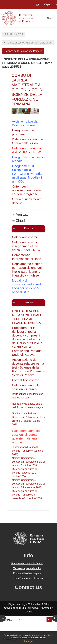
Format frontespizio (26, 380)
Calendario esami (24, 237)
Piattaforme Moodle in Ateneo (27, 563)
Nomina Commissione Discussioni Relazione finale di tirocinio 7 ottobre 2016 (28, 462)
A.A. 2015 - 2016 (14, 34)
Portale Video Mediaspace (27, 573)
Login (16, 620)
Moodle (28, 612)
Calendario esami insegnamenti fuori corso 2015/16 (25, 246)
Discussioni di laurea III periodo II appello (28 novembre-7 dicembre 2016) (27, 495)
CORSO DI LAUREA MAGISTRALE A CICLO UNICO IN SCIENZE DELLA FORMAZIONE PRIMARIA (27, 90)
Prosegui (29, 641)
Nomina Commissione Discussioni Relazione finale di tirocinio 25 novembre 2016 (28, 484)
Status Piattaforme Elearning (27, 578)
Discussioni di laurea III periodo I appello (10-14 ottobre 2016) (25, 473)
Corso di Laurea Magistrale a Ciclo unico (30, 43)
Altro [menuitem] (49, 18)
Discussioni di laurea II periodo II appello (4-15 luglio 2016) (28, 451)
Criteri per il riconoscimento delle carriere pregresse (27, 190)
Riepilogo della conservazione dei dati (25, 624)
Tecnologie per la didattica (27, 568)
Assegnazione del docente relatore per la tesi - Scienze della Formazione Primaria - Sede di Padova (28, 367)
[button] (38, 5)
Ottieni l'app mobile (15, 631)
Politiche (9, 627)
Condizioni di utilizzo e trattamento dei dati (28, 637)
